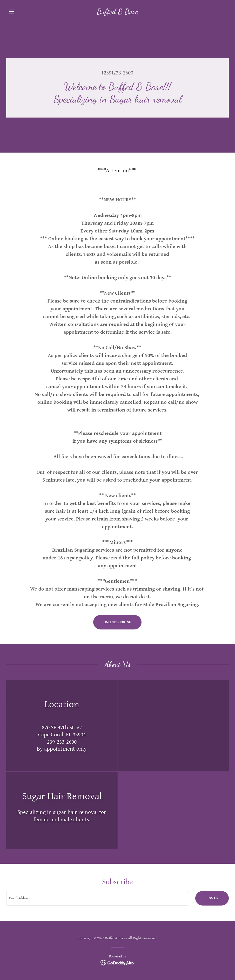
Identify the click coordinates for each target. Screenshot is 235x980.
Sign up (212, 898)
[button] (23, 11)
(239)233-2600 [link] (117, 73)
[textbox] (98, 898)
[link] (118, 13)
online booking (117, 622)
